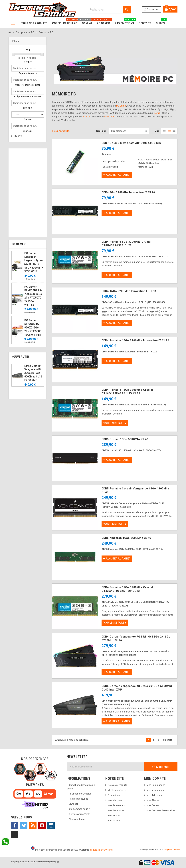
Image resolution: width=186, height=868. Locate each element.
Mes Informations (156, 790)
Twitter (24, 825)
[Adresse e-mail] (106, 767)
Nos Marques (115, 800)
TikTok (15, 834)
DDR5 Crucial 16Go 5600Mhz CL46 (125, 439)
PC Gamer (121, 106)
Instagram (51, 825)
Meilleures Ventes (117, 790)
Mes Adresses (154, 795)
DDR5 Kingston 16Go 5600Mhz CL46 (126, 538)
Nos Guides (114, 815)
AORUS (87, 117)
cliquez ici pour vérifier (102, 850)
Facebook (15, 825)
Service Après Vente (80, 814)
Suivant (169, 740)
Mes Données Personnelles (161, 810)
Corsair (157, 113)
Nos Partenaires (116, 810)
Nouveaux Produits (118, 785)
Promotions (114, 795)
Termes (177, 850)
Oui (18, 136)
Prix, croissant (118, 131)
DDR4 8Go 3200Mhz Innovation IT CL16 (128, 192)
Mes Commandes (156, 785)
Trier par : (102, 131)
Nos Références (116, 805)
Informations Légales (80, 794)
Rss (33, 825)
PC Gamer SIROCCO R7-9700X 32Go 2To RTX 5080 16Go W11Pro (33, 328)
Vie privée (168, 850)
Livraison (74, 804)
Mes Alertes (153, 800)
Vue (157, 131)
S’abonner (161, 767)
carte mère (110, 117)
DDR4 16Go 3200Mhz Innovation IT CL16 (129, 291)
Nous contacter (77, 819)
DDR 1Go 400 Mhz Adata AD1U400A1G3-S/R (131, 143)
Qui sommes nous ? (79, 809)
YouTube (42, 825)
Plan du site (114, 821)
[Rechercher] (109, 10)
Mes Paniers (153, 805)
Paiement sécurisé (79, 799)
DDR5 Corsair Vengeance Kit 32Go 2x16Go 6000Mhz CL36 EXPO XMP (33, 373)
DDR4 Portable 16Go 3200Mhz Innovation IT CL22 (135, 340)
